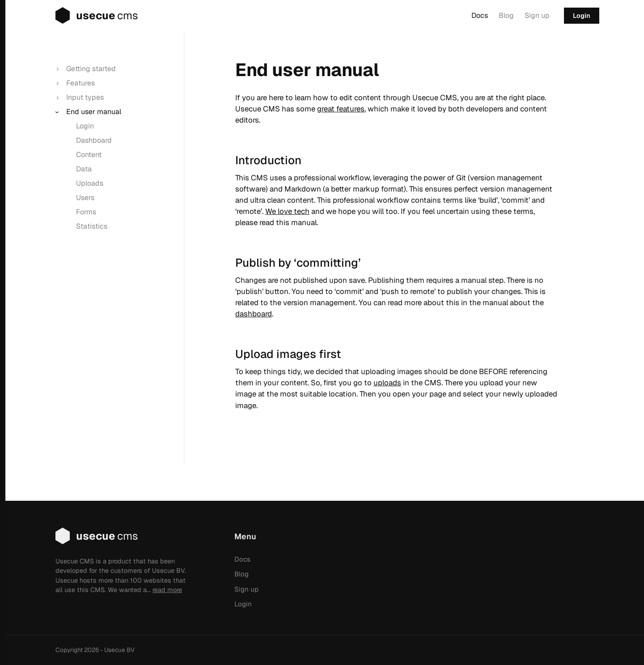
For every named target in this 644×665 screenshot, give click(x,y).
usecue (87, 16)
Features (80, 83)
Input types (85, 97)
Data (84, 169)
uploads (387, 383)
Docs (480, 15)
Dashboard (94, 140)
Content (89, 155)
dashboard (254, 314)
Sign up (537, 15)
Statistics (92, 226)
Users (85, 198)
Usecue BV (119, 650)
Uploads (90, 183)
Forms (86, 212)
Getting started (91, 69)
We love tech (287, 211)
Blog (506, 15)
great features (341, 109)
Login (582, 16)
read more (167, 590)
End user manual (94, 112)
